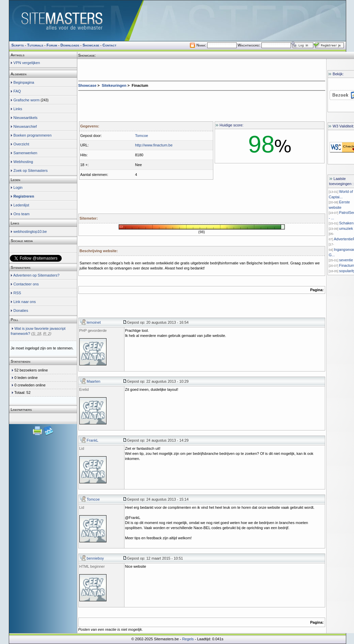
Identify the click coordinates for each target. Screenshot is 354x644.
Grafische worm (27, 100)
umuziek (346, 228)
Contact (109, 45)
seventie (346, 260)
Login (18, 187)
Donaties (21, 310)
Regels (188, 639)
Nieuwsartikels (26, 118)
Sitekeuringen (114, 85)
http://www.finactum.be (154, 145)
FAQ (17, 91)
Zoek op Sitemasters (31, 170)
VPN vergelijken (27, 63)
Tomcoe (93, 499)
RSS (17, 293)
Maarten (94, 381)
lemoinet (94, 322)
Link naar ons (25, 302)
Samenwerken (25, 153)
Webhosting (23, 162)
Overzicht (21, 144)
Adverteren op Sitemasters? (36, 275)
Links (18, 109)
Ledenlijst (21, 205)
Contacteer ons (26, 284)
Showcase (87, 85)
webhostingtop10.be (30, 232)
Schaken (346, 223)
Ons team (22, 214)
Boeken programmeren (33, 135)
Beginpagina (24, 82)
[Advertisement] (202, 104)
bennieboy (95, 558)
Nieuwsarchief (25, 126)
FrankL (93, 440)
